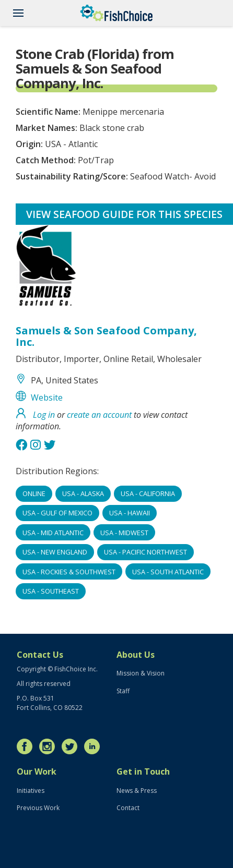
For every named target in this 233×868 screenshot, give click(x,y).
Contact (128, 808)
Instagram (50, 746)
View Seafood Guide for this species (124, 214)
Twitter (72, 746)
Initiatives (31, 791)
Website (47, 397)
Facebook (27, 746)
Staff (123, 691)
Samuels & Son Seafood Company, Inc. (106, 336)
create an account (99, 415)
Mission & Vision (141, 673)
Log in (44, 415)
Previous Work (38, 808)
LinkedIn (95, 746)
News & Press (137, 791)
